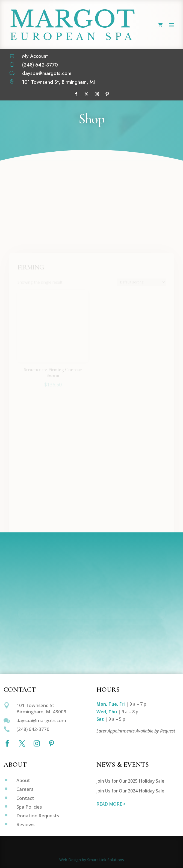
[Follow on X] (86, 94)
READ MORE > (111, 804)
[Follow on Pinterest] (107, 94)
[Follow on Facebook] (76, 94)
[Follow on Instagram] (97, 94)
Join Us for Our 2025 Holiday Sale (130, 781)
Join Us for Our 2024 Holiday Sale (130, 791)
